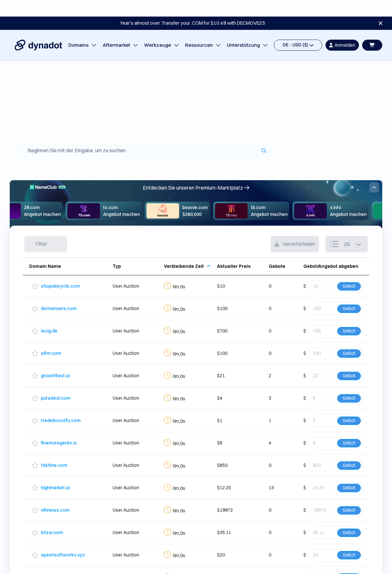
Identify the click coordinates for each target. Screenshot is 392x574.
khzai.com (52, 516)
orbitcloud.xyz (56, 561)
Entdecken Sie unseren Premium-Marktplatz (196, 171)
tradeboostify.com (61, 404)
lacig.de (49, 314)
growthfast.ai (55, 359)
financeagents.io (59, 426)
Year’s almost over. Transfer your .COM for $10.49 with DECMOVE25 (193, 6)
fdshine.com (54, 449)
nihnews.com (55, 493)
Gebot (349, 269)
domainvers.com (59, 292)
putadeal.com (56, 381)
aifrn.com (51, 337)
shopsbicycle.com (60, 269)
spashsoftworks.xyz (63, 538)
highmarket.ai (55, 471)
